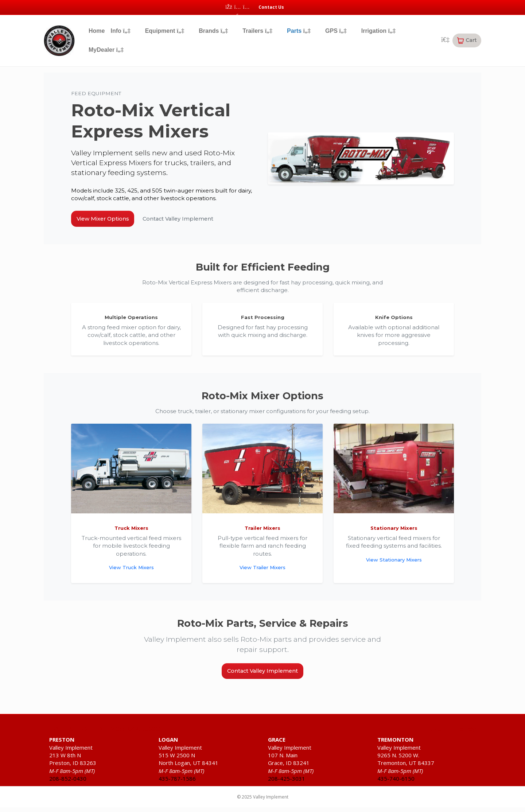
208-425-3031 (287, 785)
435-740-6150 (396, 785)
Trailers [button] (257, 31)
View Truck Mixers (131, 571)
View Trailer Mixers (262, 571)
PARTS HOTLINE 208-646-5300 (105, 736)
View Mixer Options (108, 220)
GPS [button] (336, 31)
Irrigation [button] (378, 31)
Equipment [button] (165, 31)
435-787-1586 (177, 785)
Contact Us (271, 7)
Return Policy (451, 736)
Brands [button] (213, 31)
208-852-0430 (68, 785)
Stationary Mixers (394, 532)
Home (97, 31)
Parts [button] (299, 31)
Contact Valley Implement (196, 220)
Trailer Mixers (262, 532)
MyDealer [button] (106, 50)
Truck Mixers (131, 532)
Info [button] (120, 31)
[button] (467, 40)
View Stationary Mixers (394, 563)
